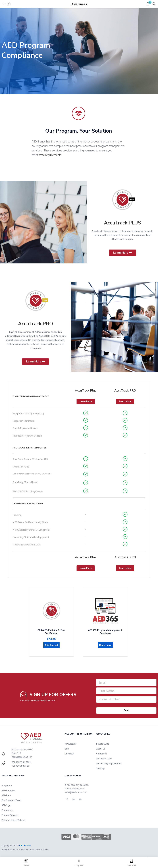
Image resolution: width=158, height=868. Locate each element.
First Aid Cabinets (10, 816)
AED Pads (6, 796)
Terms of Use (43, 850)
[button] (148, 4)
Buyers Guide (103, 744)
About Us (101, 749)
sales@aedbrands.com (76, 793)
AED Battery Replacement (109, 764)
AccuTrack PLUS (123, 223)
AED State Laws (104, 759)
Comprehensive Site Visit (28, 503)
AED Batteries (8, 791)
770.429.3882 (18, 766)
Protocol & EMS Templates (30, 448)
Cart (67, 749)
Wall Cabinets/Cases (12, 801)
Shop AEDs (7, 786)
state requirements (50, 155)
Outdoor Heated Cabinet (13, 821)
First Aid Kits (7, 811)
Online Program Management (31, 396)
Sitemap (100, 769)
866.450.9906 (18, 762)
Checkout (69, 754)
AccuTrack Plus (86, 391)
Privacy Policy (28, 850)
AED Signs (7, 806)
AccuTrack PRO (36, 324)
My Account (71, 744)
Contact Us (102, 754)
